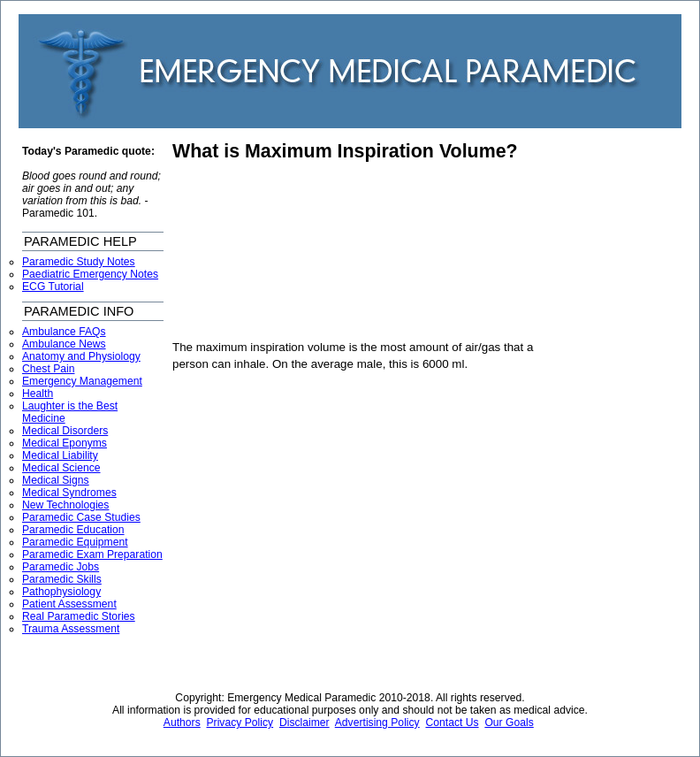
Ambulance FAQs (64, 332)
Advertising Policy (377, 723)
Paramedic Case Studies (81, 517)
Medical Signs (56, 480)
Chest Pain (48, 369)
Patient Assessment (69, 604)
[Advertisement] (274, 251)
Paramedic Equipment (75, 542)
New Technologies (65, 505)
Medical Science (61, 468)
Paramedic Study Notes (79, 262)
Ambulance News (64, 344)
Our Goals (509, 723)
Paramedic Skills (62, 579)
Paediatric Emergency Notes (90, 274)
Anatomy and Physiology (81, 356)
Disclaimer (304, 723)
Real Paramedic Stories (79, 616)
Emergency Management (82, 381)
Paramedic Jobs (61, 567)
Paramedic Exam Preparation (92, 554)
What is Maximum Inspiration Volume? (345, 151)
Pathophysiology (61, 592)
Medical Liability (60, 455)
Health (38, 394)
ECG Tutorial (53, 287)
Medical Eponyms (65, 443)
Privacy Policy (240, 723)
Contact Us (452, 723)
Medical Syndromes (69, 493)
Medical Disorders (65, 431)
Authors (182, 723)
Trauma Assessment (71, 629)
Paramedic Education (73, 530)
